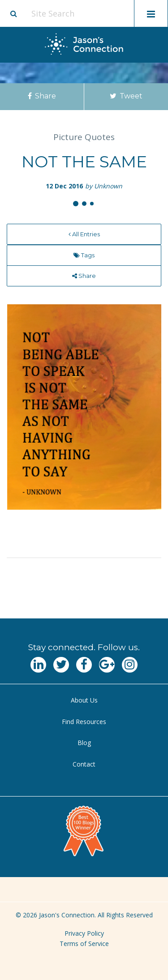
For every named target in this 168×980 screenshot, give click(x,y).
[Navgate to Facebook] (84, 665)
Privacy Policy (84, 933)
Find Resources (84, 722)
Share (42, 96)
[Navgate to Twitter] (61, 665)
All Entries (84, 234)
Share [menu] (84, 276)
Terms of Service (84, 944)
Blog (84, 743)
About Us (84, 700)
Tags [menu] (84, 255)
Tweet (126, 96)
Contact (84, 764)
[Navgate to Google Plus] (107, 665)
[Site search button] (13, 13)
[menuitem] (84, 234)
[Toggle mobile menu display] (151, 13)
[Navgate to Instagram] (130, 665)
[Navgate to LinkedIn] (38, 665)
